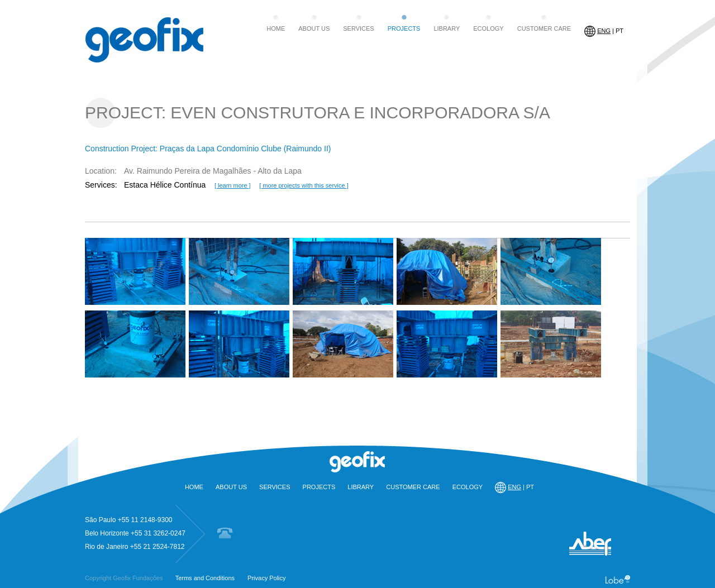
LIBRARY (447, 28)
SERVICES (358, 28)
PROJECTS (404, 28)
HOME (276, 28)
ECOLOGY (488, 28)
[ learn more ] (233, 185)
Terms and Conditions (205, 578)
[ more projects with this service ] (304, 185)
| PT (604, 31)
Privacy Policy (266, 578)
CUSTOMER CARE (544, 28)
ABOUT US (314, 28)
